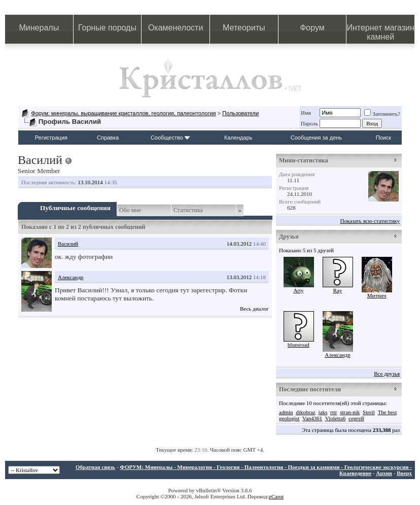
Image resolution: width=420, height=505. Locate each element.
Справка (108, 138)
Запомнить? (382, 114)
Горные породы (107, 28)
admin (286, 412)
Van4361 (312, 418)
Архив (384, 473)
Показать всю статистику (370, 221)
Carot (277, 496)
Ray (338, 290)
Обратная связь (95, 467)
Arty (298, 290)
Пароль (309, 123)
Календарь (238, 138)
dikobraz (305, 412)
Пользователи (240, 113)
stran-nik (350, 412)
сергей (356, 418)
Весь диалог (254, 309)
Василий (68, 244)
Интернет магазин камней (380, 32)
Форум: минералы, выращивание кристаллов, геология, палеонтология (123, 113)
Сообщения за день (316, 138)
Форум (312, 28)
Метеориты (244, 28)
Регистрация (51, 138)
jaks (323, 412)
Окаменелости (176, 28)
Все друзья (387, 374)
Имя (306, 113)
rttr (334, 412)
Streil (369, 412)
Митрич (377, 295)
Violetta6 (335, 418)
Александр (71, 277)
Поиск (383, 138)
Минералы (39, 28)
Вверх (404, 473)
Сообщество (170, 138)
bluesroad (299, 345)
